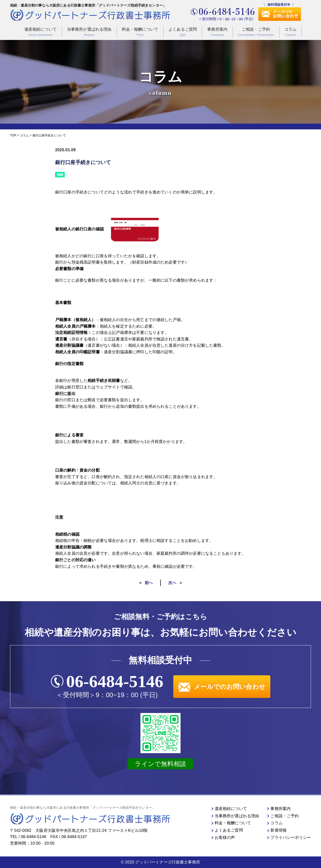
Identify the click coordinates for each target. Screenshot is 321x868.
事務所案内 (217, 32)
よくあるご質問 (183, 32)
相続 (60, 175)
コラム (290, 32)
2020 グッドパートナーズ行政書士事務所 (163, 862)
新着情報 (278, 830)
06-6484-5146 (115, 681)
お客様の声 (225, 837)
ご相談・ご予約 (256, 32)
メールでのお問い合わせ (222, 687)
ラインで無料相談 (160, 764)
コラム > (26, 135)
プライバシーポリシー (291, 837)
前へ (149, 583)
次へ (172, 583)
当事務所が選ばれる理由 (89, 32)
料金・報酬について (140, 32)
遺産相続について (41, 32)
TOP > (15, 135)
